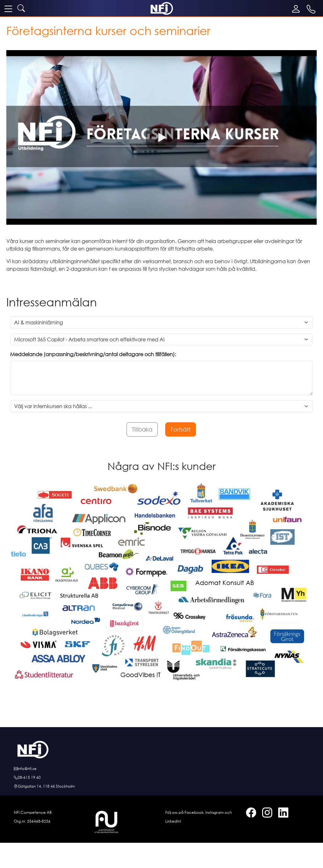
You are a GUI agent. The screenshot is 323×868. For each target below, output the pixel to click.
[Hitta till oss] (161, 786)
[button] (161, 137)
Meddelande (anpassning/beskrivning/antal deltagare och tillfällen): (93, 354)
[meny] (8, 9)
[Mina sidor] (297, 9)
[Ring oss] (161, 778)
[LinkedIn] (281, 814)
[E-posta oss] (161, 769)
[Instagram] (265, 814)
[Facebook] (249, 814)
